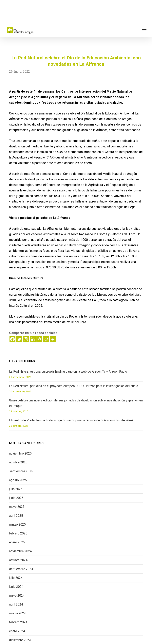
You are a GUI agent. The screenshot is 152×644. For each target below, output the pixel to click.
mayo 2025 (17, 507)
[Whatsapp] (46, 339)
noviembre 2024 (20, 551)
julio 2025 (16, 489)
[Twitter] (19, 339)
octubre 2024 (18, 560)
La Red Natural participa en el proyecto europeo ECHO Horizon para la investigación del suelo (74, 386)
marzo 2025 (17, 524)
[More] (53, 339)
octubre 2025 (18, 462)
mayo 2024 (17, 596)
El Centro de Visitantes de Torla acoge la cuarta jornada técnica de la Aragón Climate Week (71, 420)
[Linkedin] (33, 339)
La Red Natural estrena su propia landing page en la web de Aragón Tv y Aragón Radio (68, 372)
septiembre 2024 (21, 569)
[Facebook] (12, 339)
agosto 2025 (18, 480)
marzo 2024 (17, 613)
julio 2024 (16, 578)
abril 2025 (16, 516)
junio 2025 (16, 498)
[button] (144, 31)
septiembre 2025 (21, 471)
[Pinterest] (39, 339)
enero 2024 (17, 631)
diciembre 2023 (20, 640)
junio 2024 (16, 587)
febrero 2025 (18, 533)
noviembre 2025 (20, 453)
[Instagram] (26, 339)
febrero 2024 (18, 622)
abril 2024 (16, 604)
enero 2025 (17, 542)
